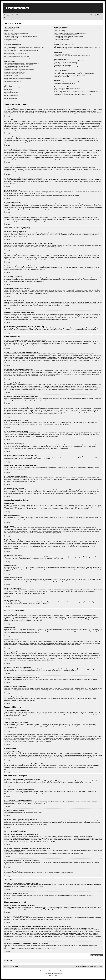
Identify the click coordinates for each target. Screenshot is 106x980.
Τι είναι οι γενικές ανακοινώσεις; (11, 93)
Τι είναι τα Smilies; (8, 89)
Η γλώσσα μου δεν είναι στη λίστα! (12, 52)
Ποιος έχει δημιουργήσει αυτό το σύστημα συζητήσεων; (67, 88)
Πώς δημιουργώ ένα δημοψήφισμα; (12, 68)
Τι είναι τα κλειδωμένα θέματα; (11, 97)
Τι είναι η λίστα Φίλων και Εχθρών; (62, 54)
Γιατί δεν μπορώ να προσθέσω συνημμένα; (14, 74)
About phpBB (41, 909)
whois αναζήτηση (55, 930)
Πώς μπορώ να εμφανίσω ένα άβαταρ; (13, 55)
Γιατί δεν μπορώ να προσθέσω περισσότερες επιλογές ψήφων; (19, 69)
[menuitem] (21, 15)
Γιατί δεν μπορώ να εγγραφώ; (11, 32)
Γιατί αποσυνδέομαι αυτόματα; (11, 39)
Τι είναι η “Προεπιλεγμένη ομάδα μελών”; (64, 38)
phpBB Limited (69, 907)
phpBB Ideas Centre (24, 919)
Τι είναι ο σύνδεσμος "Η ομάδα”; (62, 39)
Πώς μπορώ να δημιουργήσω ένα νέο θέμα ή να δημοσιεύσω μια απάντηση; (22, 63)
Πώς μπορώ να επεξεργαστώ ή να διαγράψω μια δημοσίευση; (18, 65)
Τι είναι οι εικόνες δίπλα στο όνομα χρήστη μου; (15, 54)
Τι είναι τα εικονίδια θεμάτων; (11, 98)
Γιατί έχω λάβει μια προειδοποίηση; (12, 75)
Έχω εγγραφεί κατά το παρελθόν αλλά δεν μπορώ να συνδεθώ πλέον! (20, 36)
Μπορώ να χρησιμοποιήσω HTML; (12, 88)
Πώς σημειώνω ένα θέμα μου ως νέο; (13, 81)
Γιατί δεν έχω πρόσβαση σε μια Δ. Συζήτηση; (14, 72)
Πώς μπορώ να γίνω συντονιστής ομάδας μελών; (66, 35)
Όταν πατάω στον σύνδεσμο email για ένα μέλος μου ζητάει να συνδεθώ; (21, 58)
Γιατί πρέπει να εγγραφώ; (10, 29)
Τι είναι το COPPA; (8, 30)
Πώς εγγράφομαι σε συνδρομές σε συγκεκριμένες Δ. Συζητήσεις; (69, 75)
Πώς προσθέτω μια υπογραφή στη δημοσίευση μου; (16, 66)
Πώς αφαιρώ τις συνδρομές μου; (62, 77)
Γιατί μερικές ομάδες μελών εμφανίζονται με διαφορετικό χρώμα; (69, 36)
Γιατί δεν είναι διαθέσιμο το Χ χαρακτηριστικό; (65, 90)
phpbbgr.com (59, 974)
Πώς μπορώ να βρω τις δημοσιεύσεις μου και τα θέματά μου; (69, 67)
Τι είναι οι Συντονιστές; (59, 30)
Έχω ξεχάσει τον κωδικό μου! (11, 38)
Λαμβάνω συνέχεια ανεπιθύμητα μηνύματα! (64, 46)
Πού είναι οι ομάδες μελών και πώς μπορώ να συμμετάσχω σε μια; (70, 33)
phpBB (41, 281)
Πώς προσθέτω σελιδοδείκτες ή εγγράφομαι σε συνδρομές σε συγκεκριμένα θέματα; (74, 74)
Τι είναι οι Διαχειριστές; (59, 29)
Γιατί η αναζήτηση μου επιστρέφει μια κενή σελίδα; (66, 64)
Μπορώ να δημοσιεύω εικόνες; (11, 91)
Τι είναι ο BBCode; (8, 86)
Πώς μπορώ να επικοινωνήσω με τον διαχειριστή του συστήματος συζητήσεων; (73, 94)
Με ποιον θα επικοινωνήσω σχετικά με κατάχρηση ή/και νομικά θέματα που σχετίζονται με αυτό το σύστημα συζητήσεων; (77, 92)
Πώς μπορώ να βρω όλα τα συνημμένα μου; (65, 83)
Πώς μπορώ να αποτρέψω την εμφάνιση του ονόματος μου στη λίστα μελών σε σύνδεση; (25, 47)
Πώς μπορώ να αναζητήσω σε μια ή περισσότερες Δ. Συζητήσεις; (70, 61)
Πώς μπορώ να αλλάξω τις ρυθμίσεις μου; (14, 46)
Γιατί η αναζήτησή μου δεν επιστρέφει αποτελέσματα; (67, 62)
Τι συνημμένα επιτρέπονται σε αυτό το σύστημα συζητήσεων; (69, 82)
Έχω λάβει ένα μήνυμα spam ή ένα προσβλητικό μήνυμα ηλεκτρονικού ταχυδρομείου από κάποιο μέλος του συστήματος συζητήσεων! (77, 48)
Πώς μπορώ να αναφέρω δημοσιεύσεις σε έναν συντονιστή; (18, 77)
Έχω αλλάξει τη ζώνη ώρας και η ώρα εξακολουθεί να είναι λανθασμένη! (21, 50)
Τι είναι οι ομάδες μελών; (60, 32)
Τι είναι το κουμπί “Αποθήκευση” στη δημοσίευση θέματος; (18, 78)
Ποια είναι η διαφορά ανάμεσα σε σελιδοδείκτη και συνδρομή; (69, 72)
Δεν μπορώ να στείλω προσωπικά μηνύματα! (65, 44)
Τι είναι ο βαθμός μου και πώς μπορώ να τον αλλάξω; (16, 56)
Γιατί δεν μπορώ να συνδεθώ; (11, 35)
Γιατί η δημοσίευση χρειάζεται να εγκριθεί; (14, 80)
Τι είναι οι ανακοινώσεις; (9, 94)
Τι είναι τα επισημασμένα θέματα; (12, 95)
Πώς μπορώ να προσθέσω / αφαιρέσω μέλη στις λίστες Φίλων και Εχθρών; (72, 56)
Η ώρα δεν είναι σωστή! (9, 49)
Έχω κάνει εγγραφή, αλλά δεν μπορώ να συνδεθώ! (16, 33)
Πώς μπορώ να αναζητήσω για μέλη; (63, 65)
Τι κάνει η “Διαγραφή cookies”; (11, 41)
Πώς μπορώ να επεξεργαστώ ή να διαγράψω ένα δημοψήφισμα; (19, 71)
